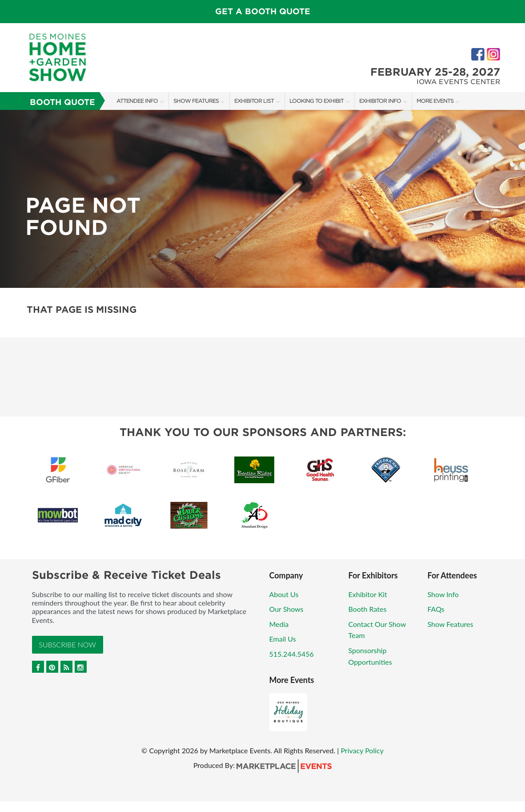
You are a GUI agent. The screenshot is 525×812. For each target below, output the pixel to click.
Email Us (283, 639)
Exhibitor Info (380, 101)
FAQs (436, 609)
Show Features (196, 101)
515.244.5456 (292, 654)
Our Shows (287, 609)
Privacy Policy (362, 750)
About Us (284, 594)
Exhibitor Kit (368, 594)
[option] (262, 199)
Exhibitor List (254, 101)
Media (279, 624)
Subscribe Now (68, 644)
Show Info (443, 594)
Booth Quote (62, 102)
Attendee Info (137, 101)
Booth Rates (368, 609)
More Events (435, 101)
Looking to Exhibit (317, 101)
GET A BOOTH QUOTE (263, 11)
